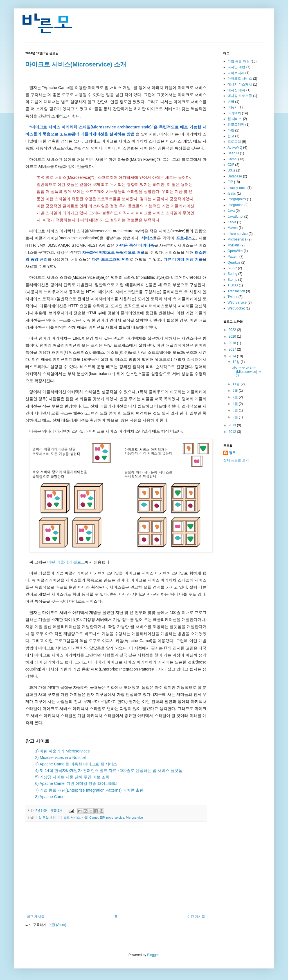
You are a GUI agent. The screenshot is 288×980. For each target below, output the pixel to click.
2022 (233, 330)
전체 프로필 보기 (236, 460)
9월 (236, 391)
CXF (231, 165)
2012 (233, 432)
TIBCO (233, 285)
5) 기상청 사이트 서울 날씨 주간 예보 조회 (72, 777)
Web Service (237, 302)
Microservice (134, 818)
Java (231, 211)
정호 (232, 453)
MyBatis (234, 245)
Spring (232, 274)
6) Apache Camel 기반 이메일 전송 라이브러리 (76, 783)
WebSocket (236, 308)
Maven (233, 228)
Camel (94, 818)
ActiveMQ (235, 148)
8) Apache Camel (50, 797)
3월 (236, 410)
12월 (237, 362)
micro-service (115, 818)
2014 (233, 356)
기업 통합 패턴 (46, 818)
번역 (231, 102)
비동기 (233, 107)
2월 (236, 417)
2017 (233, 349)
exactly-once (237, 188)
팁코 (231, 136)
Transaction (236, 291)
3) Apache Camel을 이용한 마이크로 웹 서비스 (76, 764)
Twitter (232, 297)
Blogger (153, 955)
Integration (236, 205)
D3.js (231, 170)
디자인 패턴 (236, 67)
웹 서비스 (235, 119)
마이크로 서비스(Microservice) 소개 (76, 64)
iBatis (232, 193)
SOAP (232, 268)
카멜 (85, 818)
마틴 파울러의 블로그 (66, 562)
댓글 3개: (57, 810)
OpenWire (235, 251)
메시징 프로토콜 (240, 96)
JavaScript (235, 217)
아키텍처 (234, 113)
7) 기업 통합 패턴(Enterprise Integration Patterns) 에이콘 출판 (89, 790)
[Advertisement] (116, 868)
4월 (236, 404)
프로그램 (234, 142)
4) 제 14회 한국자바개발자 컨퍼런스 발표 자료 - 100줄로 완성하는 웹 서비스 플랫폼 (109, 770)
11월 (237, 384)
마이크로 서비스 (69, 818)
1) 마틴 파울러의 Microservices (62, 751)
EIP (102, 818)
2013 (233, 425)
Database (235, 176)
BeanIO (233, 153)
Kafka (232, 222)
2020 (233, 337)
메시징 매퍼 (236, 90)
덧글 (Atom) (57, 925)
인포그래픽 (236, 124)
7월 (236, 397)
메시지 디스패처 (240, 84)
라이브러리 (236, 73)
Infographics (237, 199)
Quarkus (234, 262)
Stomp (232, 280)
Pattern (233, 257)
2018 (233, 343)
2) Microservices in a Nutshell (61, 758)
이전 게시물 (196, 917)
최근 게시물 (36, 917)
